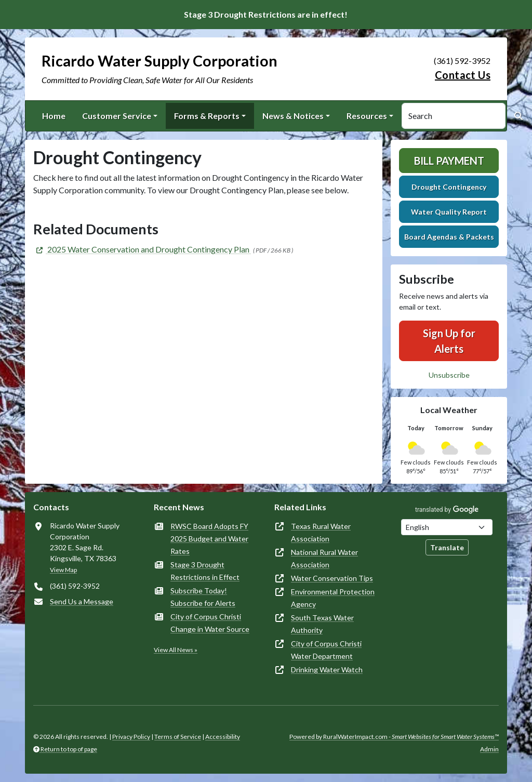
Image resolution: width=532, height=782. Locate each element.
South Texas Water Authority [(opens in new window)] (322, 624)
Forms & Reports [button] (207, 116)
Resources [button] (367, 116)
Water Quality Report (449, 212)
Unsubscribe (449, 375)
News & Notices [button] (293, 116)
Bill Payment (449, 161)
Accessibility (223, 737)
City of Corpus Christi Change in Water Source (210, 623)
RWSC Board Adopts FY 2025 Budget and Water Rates (209, 539)
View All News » (176, 650)
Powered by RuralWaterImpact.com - (394, 737)
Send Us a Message (82, 601)
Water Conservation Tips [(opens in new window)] (332, 578)
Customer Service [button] (117, 116)
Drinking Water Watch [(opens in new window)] (327, 670)
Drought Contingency (449, 187)
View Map (63, 570)
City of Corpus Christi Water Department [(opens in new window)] (326, 650)
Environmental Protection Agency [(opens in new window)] (333, 598)
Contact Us (463, 75)
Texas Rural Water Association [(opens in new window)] (321, 532)
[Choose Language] (447, 527)
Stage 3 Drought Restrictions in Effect (205, 571)
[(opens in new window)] (142, 249)
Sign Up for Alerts (449, 341)
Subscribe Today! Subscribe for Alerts (203, 597)
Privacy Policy (131, 737)
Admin (489, 749)
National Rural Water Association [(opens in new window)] (324, 558)
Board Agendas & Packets (449, 237)
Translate (447, 547)
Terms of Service (178, 737)
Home (54, 116)
